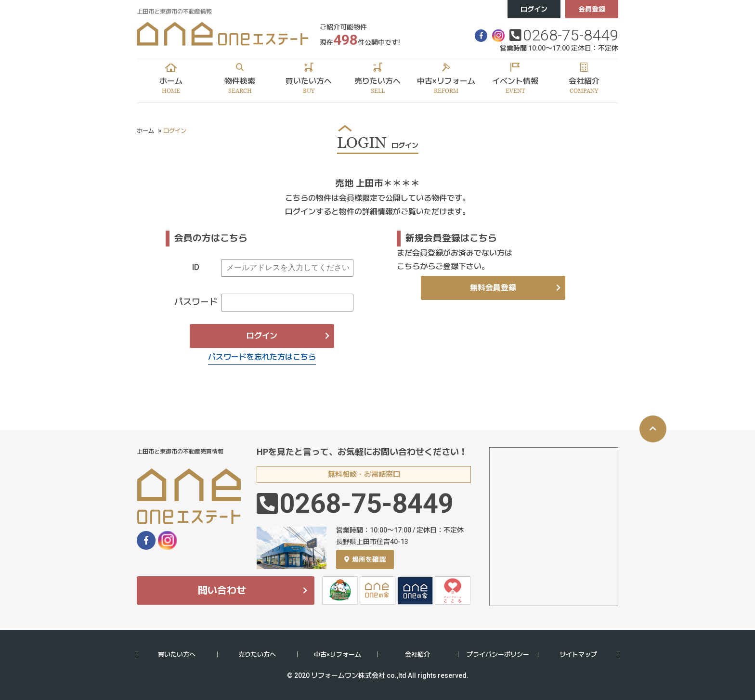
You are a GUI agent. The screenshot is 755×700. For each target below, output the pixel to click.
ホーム (145, 131)
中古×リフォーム (338, 655)
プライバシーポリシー (498, 655)
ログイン (534, 9)
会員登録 (592, 9)
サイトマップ (578, 655)
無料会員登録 (493, 288)
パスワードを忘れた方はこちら (262, 357)
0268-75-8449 (571, 35)
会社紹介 (417, 655)
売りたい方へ (257, 655)
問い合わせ (222, 590)
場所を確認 (365, 559)
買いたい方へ (177, 655)
